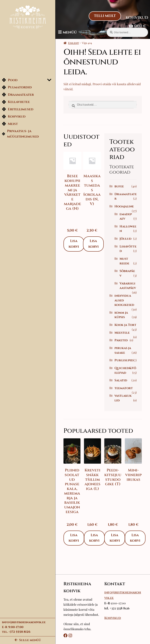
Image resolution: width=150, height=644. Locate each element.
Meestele (124, 347)
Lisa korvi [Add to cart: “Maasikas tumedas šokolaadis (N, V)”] (96, 243)
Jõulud (127, 239)
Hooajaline (126, 206)
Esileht (77, 43)
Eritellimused (18, 111)
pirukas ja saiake (124, 364)
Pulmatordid (17, 89)
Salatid (122, 394)
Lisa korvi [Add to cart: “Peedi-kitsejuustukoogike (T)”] (116, 551)
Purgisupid (125, 374)
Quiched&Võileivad (125, 384)
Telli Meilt (105, 16)
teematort (125, 402)
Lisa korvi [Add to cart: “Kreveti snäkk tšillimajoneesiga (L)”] (97, 551)
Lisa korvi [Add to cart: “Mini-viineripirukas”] (136, 551)
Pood (10, 81)
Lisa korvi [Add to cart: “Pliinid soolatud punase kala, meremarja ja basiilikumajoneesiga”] (77, 551)
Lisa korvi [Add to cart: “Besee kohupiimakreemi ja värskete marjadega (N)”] (77, 243)
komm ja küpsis (123, 324)
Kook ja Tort (122, 336)
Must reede (126, 261)
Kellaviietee (16, 103)
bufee (121, 186)
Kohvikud (14, 118)
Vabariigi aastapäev (128, 290)
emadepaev (126, 217)
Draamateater (18, 96)
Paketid (123, 354)
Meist (10, 125)
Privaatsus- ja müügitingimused (21, 135)
